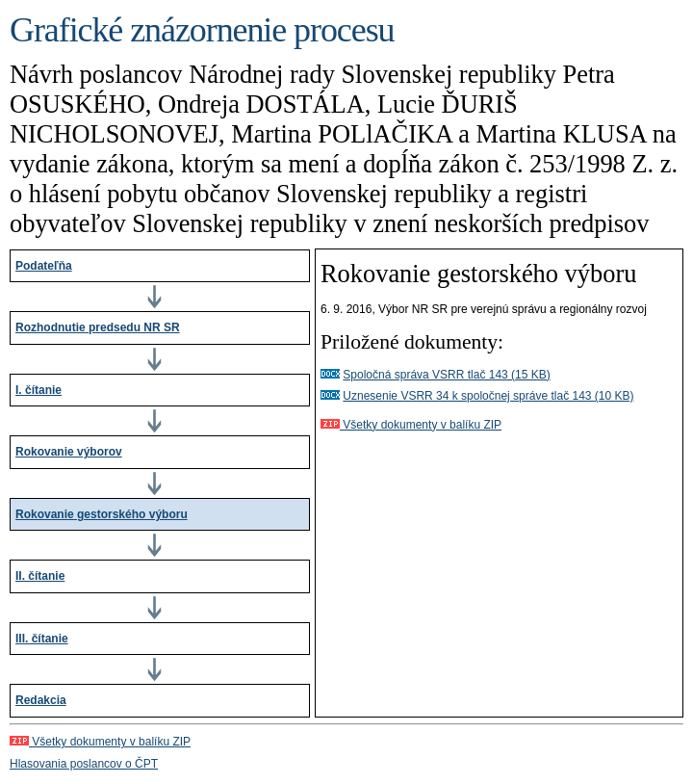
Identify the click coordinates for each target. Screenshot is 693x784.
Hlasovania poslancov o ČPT (84, 764)
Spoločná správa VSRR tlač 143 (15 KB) (446, 375)
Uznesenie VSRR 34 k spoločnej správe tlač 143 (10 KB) (488, 396)
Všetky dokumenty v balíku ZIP (411, 425)
